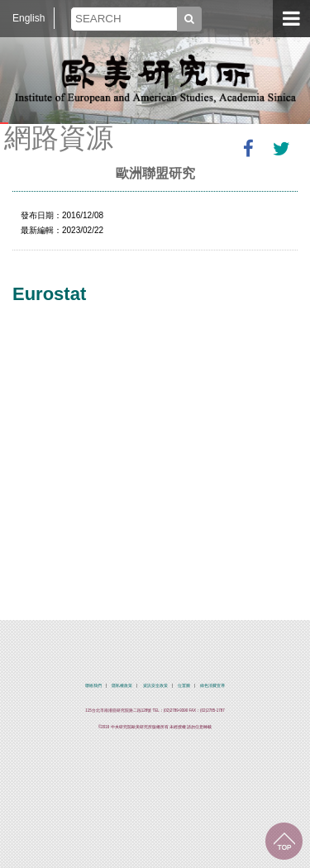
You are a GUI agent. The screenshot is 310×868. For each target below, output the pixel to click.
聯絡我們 (93, 686)
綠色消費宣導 (212, 686)
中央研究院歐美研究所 (155, 79)
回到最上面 (284, 841)
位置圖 (184, 686)
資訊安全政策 (155, 686)
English (29, 18)
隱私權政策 (122, 686)
